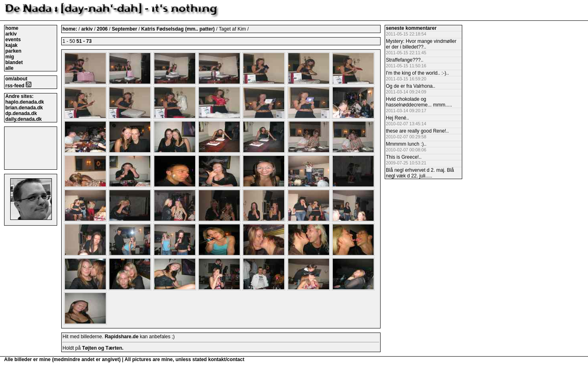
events (13, 40)
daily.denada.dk (23, 119)
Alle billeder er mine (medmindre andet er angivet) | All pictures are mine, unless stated (106, 359)
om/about (16, 79)
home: (70, 29)
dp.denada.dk (21, 113)
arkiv (11, 34)
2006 (102, 29)
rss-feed (18, 86)
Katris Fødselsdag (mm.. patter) (179, 29)
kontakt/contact (226, 359)
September (125, 29)
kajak (11, 45)
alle (9, 68)
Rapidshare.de (121, 337)
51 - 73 (84, 41)
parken (13, 51)
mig (10, 57)
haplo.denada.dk (25, 102)
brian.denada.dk (24, 108)
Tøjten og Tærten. (103, 348)
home (12, 28)
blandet (14, 62)
